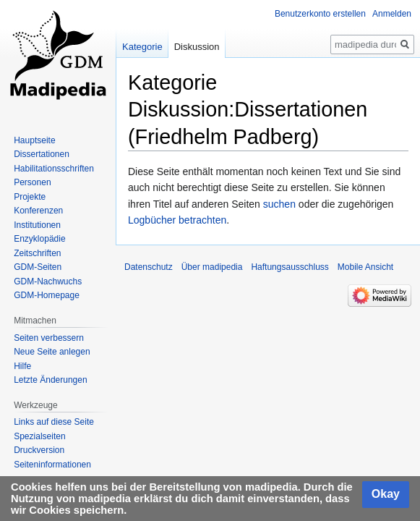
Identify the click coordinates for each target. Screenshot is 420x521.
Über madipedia (212, 267)
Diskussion (197, 47)
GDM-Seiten (38, 267)
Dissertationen (42, 154)
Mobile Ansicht (365, 267)
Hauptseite (34, 140)
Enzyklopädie (39, 239)
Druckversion (39, 450)
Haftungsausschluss (290, 267)
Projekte (30, 197)
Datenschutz (149, 267)
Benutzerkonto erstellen (320, 14)
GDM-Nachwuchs (48, 281)
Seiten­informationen (52, 465)
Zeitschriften (37, 253)
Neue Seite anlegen (52, 352)
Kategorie (142, 47)
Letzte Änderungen (50, 380)
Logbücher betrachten (177, 220)
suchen (279, 204)
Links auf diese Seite (54, 422)
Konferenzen (38, 211)
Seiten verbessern (49, 338)
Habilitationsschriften (54, 169)
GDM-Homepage (47, 295)
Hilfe (22, 366)
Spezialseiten (39, 436)
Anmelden (392, 14)
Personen (32, 182)
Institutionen (37, 225)
